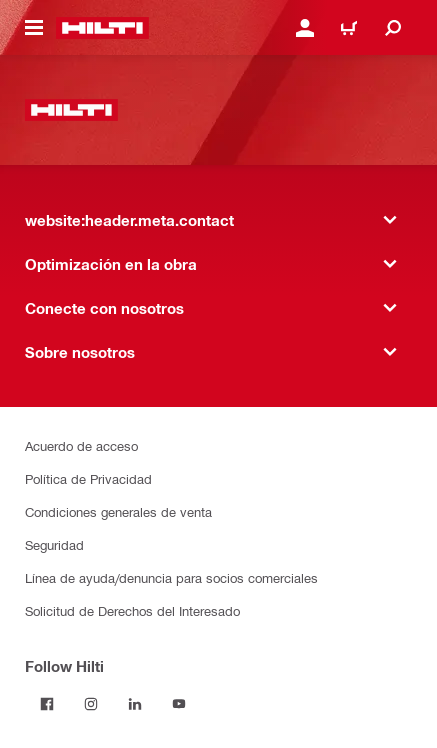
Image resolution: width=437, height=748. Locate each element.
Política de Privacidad (88, 478)
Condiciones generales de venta (118, 511)
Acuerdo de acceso (81, 445)
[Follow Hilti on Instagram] (91, 704)
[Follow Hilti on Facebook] (47, 704)
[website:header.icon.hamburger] (34, 28)
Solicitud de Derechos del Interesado (132, 610)
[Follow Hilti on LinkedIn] (135, 704)
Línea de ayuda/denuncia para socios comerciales (171, 577)
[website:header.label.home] (102, 28)
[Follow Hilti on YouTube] (179, 704)
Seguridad (54, 544)
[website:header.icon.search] (393, 28)
